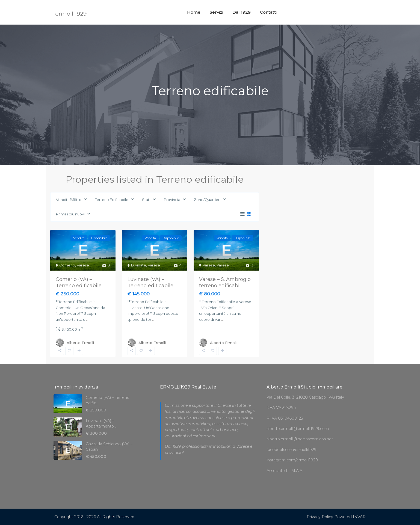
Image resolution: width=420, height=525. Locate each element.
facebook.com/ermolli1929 (292, 450)
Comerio (67, 265)
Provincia (172, 200)
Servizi (216, 12)
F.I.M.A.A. (295, 471)
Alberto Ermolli (80, 343)
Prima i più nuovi (70, 214)
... (87, 319)
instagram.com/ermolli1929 (292, 460)
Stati (146, 200)
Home (194, 12)
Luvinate (139, 265)
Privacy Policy (320, 517)
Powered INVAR (350, 517)
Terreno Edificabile (112, 200)
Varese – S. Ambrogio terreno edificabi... (225, 282)
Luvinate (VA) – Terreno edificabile (150, 282)
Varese (83, 265)
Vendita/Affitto (69, 200)
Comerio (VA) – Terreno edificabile (79, 282)
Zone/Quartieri (207, 200)
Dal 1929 (242, 12)
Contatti (268, 12)
